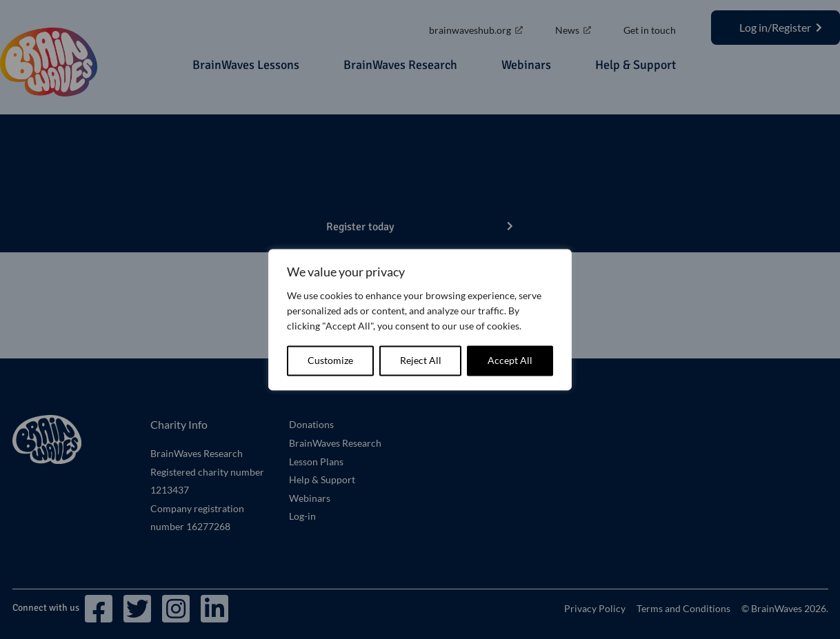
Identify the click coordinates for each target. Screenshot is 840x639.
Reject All (421, 360)
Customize (330, 360)
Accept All (510, 360)
